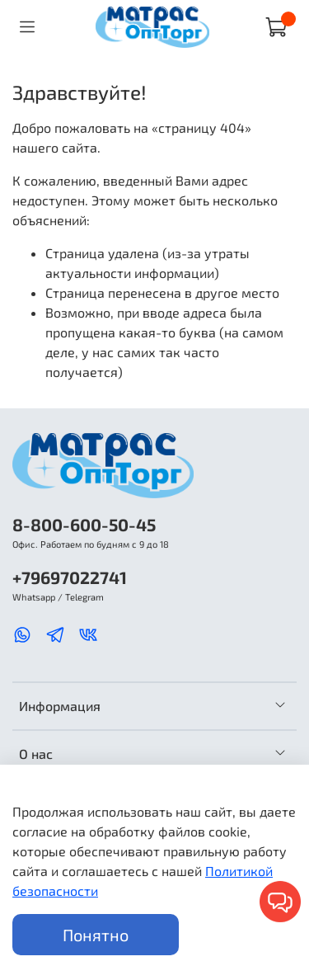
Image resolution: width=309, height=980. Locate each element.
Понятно (96, 935)
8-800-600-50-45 (84, 524)
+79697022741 (70, 577)
